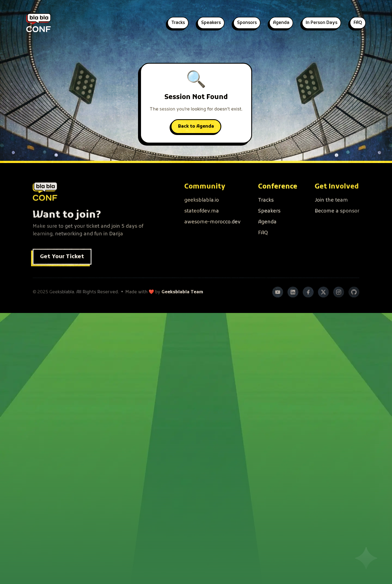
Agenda (281, 23)
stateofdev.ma (202, 220)
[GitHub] (354, 301)
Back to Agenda (196, 127)
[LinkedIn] (293, 301)
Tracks (178, 23)
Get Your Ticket (62, 265)
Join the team (331, 209)
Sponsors (247, 23)
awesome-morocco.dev (212, 231)
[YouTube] (278, 301)
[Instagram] (339, 301)
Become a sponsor (337, 220)
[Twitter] (323, 301)
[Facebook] (308, 301)
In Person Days (321, 23)
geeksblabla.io (202, 209)
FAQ (358, 23)
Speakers (211, 23)
